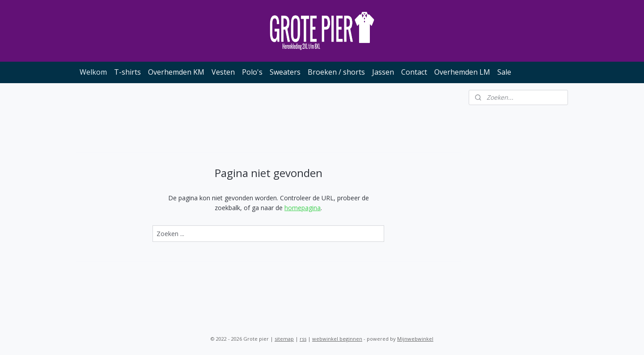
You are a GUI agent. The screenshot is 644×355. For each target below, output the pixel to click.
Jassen (383, 72)
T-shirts (127, 72)
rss (303, 339)
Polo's (252, 72)
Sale (504, 72)
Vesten (223, 72)
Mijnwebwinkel (415, 339)
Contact (414, 72)
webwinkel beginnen (337, 339)
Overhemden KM (176, 72)
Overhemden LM (462, 72)
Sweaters (285, 72)
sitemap (284, 339)
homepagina (303, 208)
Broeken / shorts (336, 72)
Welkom (93, 72)
